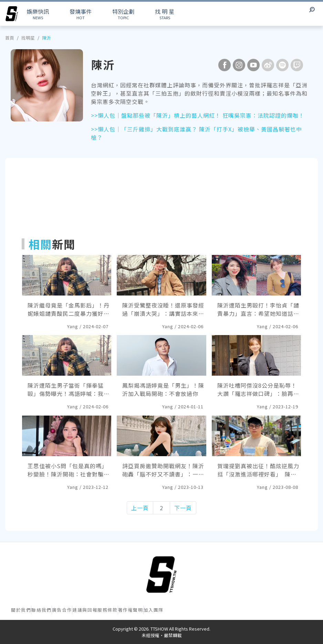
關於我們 (21, 610)
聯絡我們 (41, 610)
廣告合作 (62, 610)
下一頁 (183, 508)
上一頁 (140, 508)
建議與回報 (85, 610)
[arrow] (12, 14)
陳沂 (46, 38)
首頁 (10, 38)
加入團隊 (154, 610)
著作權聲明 (131, 610)
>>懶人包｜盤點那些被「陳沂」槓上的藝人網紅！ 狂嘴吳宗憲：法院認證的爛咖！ (198, 115)
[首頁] (161, 575)
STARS (165, 14)
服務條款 (107, 610)
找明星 (28, 38)
